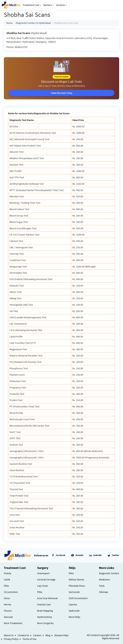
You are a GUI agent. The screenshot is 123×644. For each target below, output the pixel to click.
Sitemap (103, 592)
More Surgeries (45, 623)
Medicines (104, 579)
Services (61, 5)
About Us (9, 635)
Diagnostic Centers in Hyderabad (33, 23)
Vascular (8, 617)
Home (9, 23)
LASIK (7, 579)
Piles (6, 586)
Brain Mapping (45, 611)
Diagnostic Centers (109, 573)
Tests (102, 586)
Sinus (7, 598)
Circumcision (11, 592)
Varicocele (74, 592)
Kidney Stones (76, 579)
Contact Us (23, 635)
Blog (48, 635)
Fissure (8, 611)
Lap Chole (43, 586)
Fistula (7, 573)
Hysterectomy (45, 617)
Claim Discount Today (62, 93)
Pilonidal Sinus (77, 586)
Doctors (49, 5)
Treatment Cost (32, 5)
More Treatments (13, 623)
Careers (37, 635)
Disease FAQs (61, 635)
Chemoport (43, 573)
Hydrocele (74, 611)
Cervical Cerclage (46, 579)
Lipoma (73, 604)
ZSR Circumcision (78, 598)
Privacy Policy (11, 639)
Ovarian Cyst (44, 604)
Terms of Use (29, 639)
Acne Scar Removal (47, 598)
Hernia (7, 604)
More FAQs (74, 617)
